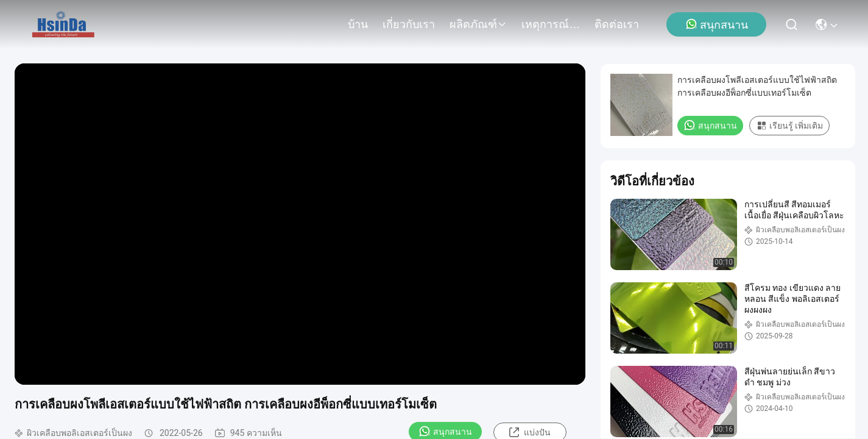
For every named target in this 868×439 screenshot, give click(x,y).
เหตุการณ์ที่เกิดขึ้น (551, 24)
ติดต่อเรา (617, 24)
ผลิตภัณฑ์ (478, 24)
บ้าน (358, 24)
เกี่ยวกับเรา (409, 24)
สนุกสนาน (717, 24)
